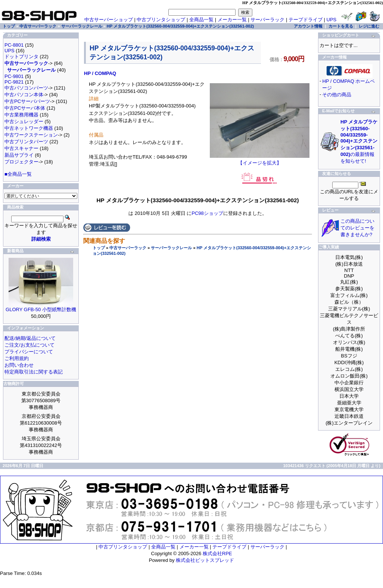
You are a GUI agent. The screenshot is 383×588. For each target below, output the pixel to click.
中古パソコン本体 (24, 95)
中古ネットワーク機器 (29, 128)
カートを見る (341, 26)
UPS (332, 20)
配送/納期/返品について (30, 338)
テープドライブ (306, 20)
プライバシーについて (29, 352)
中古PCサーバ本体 (25, 108)
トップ (99, 248)
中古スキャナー (21, 148)
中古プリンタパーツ (26, 142)
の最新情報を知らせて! (359, 141)
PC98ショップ (207, 213)
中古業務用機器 (21, 115)
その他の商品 (337, 95)
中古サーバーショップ (109, 20)
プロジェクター (21, 162)
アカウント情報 (308, 26)
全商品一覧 (201, 20)
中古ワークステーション (31, 135)
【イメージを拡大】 (260, 160)
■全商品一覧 (18, 174)
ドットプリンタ (21, 57)
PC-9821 (14, 82)
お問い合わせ (19, 365)
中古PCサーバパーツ (27, 101)
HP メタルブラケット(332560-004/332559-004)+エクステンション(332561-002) (180, 26)
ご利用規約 (17, 358)
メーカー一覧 (232, 20)
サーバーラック (267, 20)
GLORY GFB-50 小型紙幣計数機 (41, 309)
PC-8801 (14, 45)
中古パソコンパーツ (26, 88)
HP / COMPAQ (100, 73)
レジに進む (369, 26)
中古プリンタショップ (161, 20)
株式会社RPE (217, 553)
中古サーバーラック (128, 248)
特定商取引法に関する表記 (34, 372)
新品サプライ (19, 155)
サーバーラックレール (171, 248)
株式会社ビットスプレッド (205, 560)
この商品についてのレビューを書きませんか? (357, 228)
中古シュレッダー (24, 121)
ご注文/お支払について (29, 345)
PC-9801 (14, 76)
